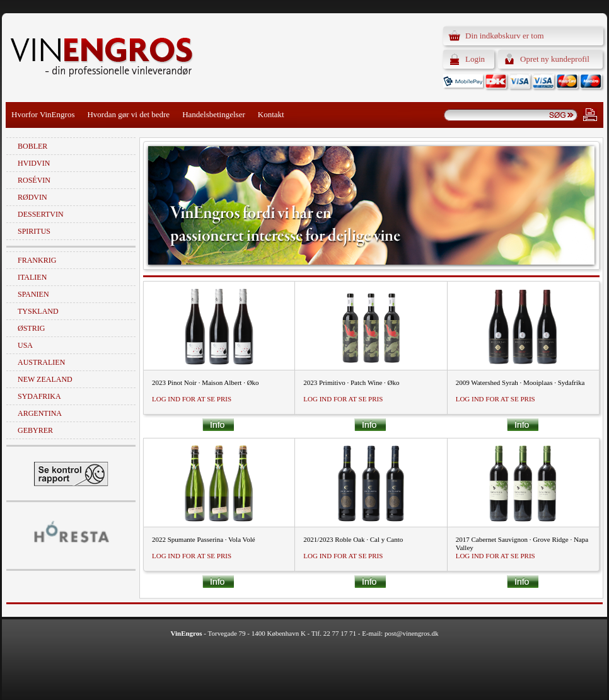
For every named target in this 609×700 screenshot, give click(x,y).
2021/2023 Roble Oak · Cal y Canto (353, 539)
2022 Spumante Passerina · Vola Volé (204, 539)
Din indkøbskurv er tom (505, 36)
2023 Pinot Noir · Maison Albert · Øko (206, 382)
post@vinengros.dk (412, 633)
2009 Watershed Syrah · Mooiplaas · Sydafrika (520, 382)
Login (475, 59)
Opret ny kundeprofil (555, 59)
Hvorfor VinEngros (43, 114)
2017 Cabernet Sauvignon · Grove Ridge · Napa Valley (522, 543)
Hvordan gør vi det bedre (128, 114)
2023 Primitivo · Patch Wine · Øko (351, 382)
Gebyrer (35, 430)
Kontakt (271, 114)
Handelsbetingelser (214, 114)
